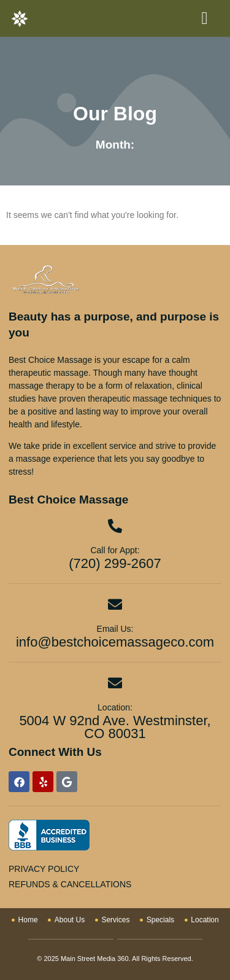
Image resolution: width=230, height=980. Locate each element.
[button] (204, 18)
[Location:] (115, 683)
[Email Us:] (115, 605)
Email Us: (115, 629)
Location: (115, 707)
